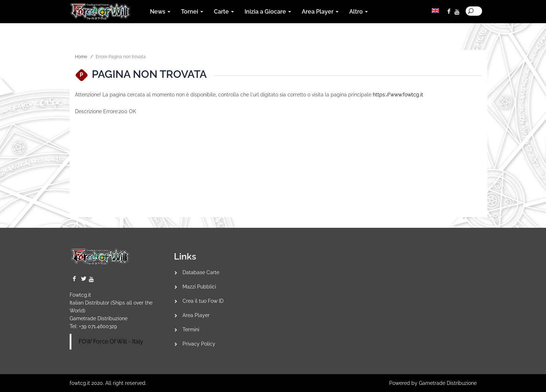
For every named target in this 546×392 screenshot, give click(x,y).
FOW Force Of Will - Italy (111, 341)
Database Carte (201, 272)
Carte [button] (224, 12)
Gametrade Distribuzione (99, 318)
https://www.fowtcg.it (398, 95)
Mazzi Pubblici (199, 287)
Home (81, 57)
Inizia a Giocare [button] (268, 12)
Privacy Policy (199, 344)
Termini (191, 330)
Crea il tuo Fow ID (203, 301)
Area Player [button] (320, 12)
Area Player (196, 315)
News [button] (160, 12)
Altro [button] (359, 12)
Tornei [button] (192, 12)
